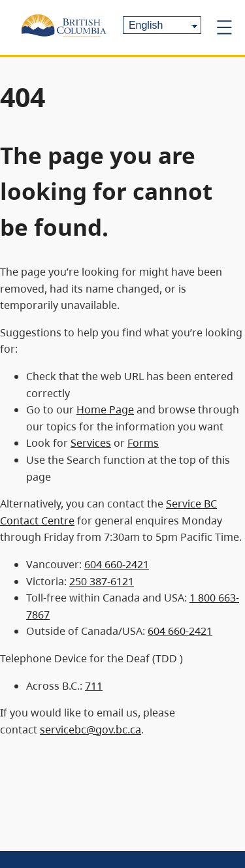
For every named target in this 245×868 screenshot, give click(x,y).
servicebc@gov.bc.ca (90, 730)
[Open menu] (224, 27)
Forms (143, 443)
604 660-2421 (117, 564)
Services (91, 443)
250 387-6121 (102, 581)
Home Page (105, 410)
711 (94, 686)
